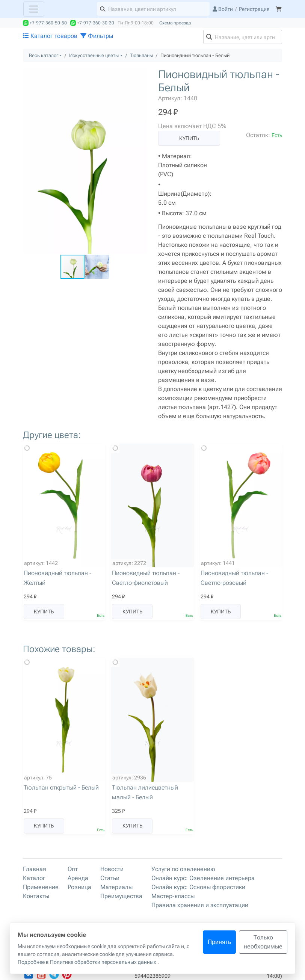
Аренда (78, 878)
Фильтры (97, 36)
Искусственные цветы (94, 55)
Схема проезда (175, 23)
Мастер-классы (173, 896)
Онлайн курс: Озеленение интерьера (203, 878)
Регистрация (254, 9)
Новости (112, 869)
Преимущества (121, 896)
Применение (41, 887)
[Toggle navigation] (34, 9)
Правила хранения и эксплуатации (200, 905)
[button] (140, 75)
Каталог (34, 878)
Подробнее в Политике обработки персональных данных (88, 962)
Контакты (36, 896)
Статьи (110, 878)
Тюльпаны (141, 55)
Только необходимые (263, 942)
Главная (35, 869)
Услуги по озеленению (183, 869)
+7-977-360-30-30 (92, 23)
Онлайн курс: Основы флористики (198, 887)
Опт (73, 869)
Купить (189, 138)
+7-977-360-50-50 (45, 23)
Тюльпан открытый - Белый (61, 787)
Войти (223, 9)
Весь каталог (44, 55)
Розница (79, 887)
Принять (219, 942)
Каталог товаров (50, 36)
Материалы (116, 887)
